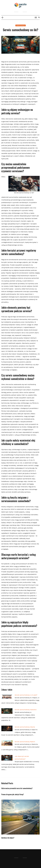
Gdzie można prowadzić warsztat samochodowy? (17, 788)
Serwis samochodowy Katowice (26, 710)
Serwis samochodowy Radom (25, 742)
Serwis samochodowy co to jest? (26, 695)
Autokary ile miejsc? (8, 838)
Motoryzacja (21, 25)
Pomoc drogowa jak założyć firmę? (13, 794)
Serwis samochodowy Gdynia (25, 727)
